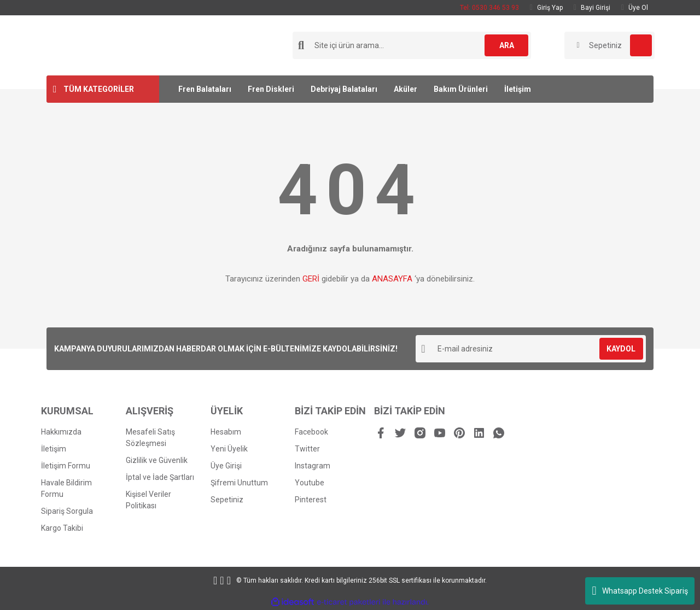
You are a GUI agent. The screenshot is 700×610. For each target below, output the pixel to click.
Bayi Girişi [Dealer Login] (592, 8)
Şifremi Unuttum (239, 483)
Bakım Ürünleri (461, 89)
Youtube (310, 483)
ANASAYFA (392, 279)
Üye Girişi (226, 466)
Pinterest (311, 500)
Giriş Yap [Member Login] (546, 8)
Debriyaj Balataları (344, 89)
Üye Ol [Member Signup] (635, 8)
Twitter (307, 449)
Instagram (313, 466)
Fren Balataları (205, 89)
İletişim (518, 89)
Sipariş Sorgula (67, 511)
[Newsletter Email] (531, 349)
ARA (507, 45)
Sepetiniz (227, 500)
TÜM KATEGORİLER (99, 89)
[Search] (412, 45)
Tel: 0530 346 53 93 (489, 8)
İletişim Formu (66, 466)
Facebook (311, 432)
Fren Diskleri (271, 89)
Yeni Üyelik (229, 449)
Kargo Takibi (62, 528)
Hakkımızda (61, 432)
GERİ (311, 279)
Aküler (406, 89)
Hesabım (226, 432)
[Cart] (609, 45)
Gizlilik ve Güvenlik (157, 460)
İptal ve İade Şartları (160, 477)
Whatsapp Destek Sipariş (640, 591)
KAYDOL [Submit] (621, 349)
